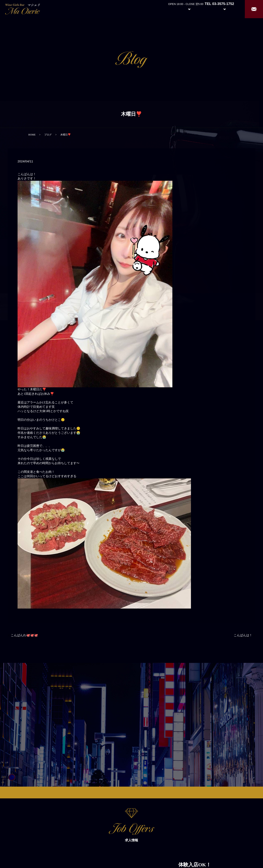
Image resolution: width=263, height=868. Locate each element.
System (186, 9)
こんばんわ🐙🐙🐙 (24, 635)
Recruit (229, 9)
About (167, 9)
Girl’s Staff (206, 9)
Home (152, 9)
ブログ (48, 135)
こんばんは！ (243, 635)
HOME (32, 135)
